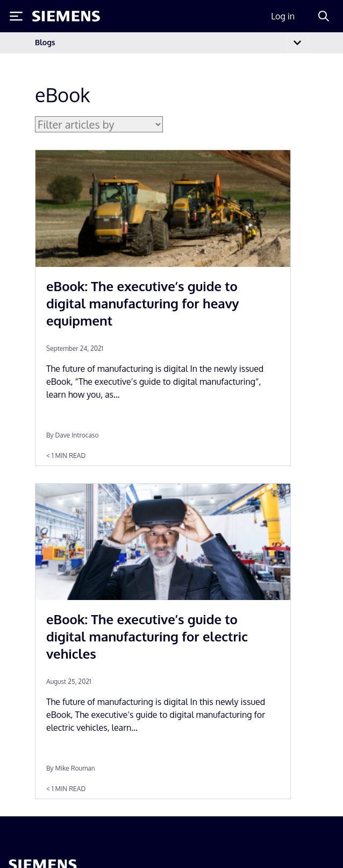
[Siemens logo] (66, 16)
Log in (283, 16)
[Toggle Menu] (16, 16)
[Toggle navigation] (297, 43)
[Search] (324, 16)
